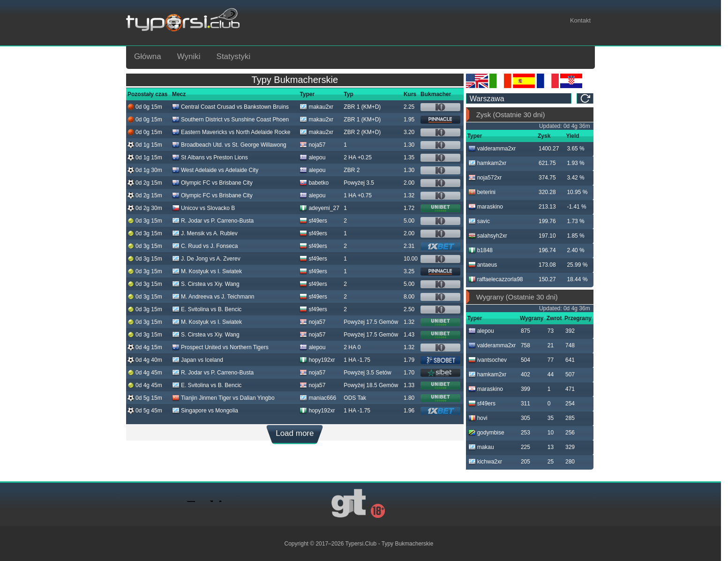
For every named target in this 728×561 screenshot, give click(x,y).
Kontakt (580, 20)
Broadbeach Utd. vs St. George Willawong (229, 145)
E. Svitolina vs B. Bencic (207, 309)
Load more (295, 433)
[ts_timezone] (519, 98)
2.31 (409, 246)
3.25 (409, 271)
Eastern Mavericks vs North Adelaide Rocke (231, 132)
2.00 (409, 183)
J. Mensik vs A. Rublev (205, 233)
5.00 (409, 221)
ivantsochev (488, 360)
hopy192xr (317, 360)
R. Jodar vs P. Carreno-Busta (213, 221)
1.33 (409, 385)
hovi (478, 418)
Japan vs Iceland (198, 360)
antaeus (483, 265)
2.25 (409, 107)
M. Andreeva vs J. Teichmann (213, 297)
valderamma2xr (492, 149)
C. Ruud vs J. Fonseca (205, 246)
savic (479, 221)
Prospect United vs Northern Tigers (220, 347)
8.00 (409, 297)
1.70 (409, 373)
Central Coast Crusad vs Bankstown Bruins (230, 107)
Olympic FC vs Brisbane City (212, 183)
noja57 (312, 145)
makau (481, 447)
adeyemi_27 (319, 208)
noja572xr (485, 178)
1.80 (409, 398)
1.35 (409, 157)
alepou (312, 157)
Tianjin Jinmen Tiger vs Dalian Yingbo (223, 398)
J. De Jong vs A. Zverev (206, 259)
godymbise (486, 433)
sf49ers (313, 221)
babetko (314, 183)
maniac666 (318, 398)
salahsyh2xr (488, 236)
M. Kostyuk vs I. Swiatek (207, 271)
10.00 (411, 259)
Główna (148, 56)
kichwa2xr (485, 462)
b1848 (480, 250)
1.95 (409, 120)
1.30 (409, 145)
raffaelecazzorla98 (496, 279)
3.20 (409, 132)
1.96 (409, 411)
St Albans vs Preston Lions (210, 157)
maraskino (486, 207)
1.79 (409, 360)
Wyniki (189, 56)
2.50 (409, 309)
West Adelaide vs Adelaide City (215, 170)
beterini (482, 192)
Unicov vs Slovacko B (203, 208)
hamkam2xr (488, 163)
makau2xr (316, 107)
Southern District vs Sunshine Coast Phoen (230, 120)
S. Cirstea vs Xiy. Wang (206, 284)
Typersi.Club (361, 544)
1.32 (409, 195)
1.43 (409, 335)
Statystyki (234, 56)
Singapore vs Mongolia (205, 411)
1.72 (409, 208)
